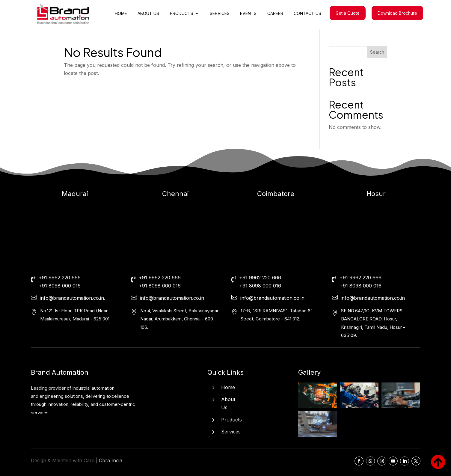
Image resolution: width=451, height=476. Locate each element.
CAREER (275, 14)
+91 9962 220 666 (60, 278)
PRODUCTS (182, 14)
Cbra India (111, 460)
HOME (121, 14)
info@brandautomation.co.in (172, 298)
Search (377, 52)
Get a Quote (348, 13)
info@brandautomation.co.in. (73, 298)
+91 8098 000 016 (60, 286)
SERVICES (220, 14)
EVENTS (248, 14)
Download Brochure (397, 13)
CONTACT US (307, 14)
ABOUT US (148, 14)
